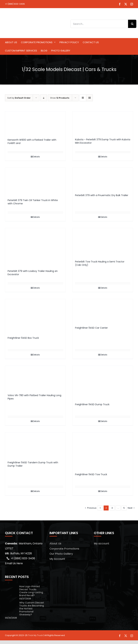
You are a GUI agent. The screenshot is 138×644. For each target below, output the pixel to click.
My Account (57, 559)
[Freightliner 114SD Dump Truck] (103, 383)
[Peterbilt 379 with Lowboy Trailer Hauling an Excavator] (35, 247)
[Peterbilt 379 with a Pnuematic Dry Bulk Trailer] (103, 179)
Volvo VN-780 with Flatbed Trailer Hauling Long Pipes (34, 397)
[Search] (132, 24)
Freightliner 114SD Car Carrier (91, 328)
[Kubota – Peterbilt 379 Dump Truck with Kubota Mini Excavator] (103, 123)
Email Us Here (14, 563)
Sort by (19, 98)
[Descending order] (44, 98)
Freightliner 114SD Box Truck (23, 338)
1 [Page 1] (100, 508)
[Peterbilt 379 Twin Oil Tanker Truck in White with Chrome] (35, 182)
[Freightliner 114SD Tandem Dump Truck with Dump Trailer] (35, 445)
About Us (55, 543)
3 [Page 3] (112, 508)
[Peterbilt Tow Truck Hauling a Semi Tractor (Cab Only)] (103, 242)
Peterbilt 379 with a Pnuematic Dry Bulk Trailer (102, 195)
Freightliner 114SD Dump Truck (92, 404)
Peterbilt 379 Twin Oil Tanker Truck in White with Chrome (33, 202)
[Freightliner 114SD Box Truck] (35, 316)
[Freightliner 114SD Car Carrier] (103, 311)
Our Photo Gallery (61, 554)
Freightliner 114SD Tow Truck (91, 474)
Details (36, 157)
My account (102, 543)
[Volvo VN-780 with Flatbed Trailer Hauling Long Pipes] (35, 378)
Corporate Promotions (64, 549)
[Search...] (99, 24)
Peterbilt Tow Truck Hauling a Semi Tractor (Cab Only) (100, 263)
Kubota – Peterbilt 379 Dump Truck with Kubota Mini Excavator (103, 141)
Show (60, 98)
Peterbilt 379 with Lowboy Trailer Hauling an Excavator (33, 273)
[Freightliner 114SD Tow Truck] (103, 451)
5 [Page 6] (124, 508)
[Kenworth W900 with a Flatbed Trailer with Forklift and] (35, 123)
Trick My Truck (35, 635)
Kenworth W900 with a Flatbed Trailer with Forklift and (32, 141)
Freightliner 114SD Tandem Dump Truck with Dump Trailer (33, 464)
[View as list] (89, 98)
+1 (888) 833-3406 (15, 4)
